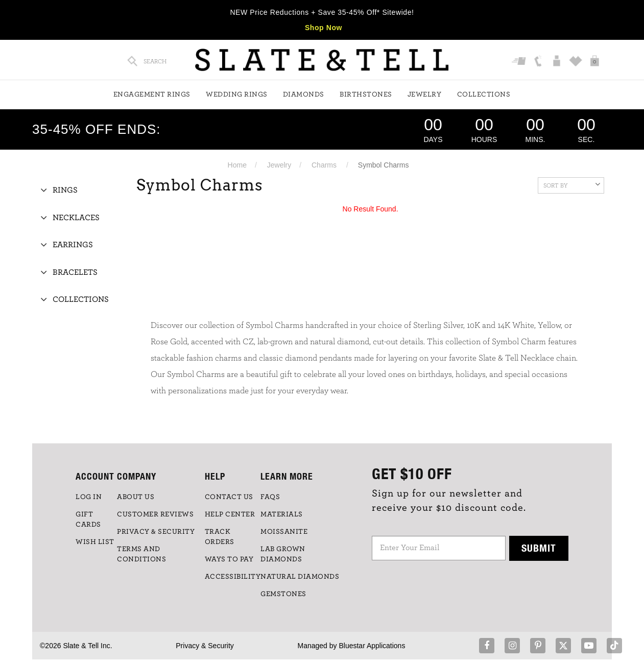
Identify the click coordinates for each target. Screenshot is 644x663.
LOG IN (89, 497)
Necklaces (76, 218)
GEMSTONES (283, 594)
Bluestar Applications (372, 646)
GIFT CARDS (88, 519)
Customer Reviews (155, 514)
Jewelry (425, 94)
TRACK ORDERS (220, 537)
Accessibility (233, 577)
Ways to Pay (229, 559)
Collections (484, 94)
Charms (324, 165)
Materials (282, 514)
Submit (539, 548)
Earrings (73, 245)
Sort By (572, 184)
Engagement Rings (152, 94)
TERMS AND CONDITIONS (141, 554)
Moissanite (284, 532)
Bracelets (75, 272)
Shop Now (324, 28)
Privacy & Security (205, 646)
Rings (65, 190)
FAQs (270, 497)
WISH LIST (95, 542)
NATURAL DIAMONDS (300, 577)
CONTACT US (229, 497)
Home (237, 165)
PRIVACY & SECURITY (156, 532)
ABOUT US (136, 497)
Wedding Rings (237, 94)
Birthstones (366, 94)
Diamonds (304, 94)
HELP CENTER (230, 514)
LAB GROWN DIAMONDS (283, 554)
